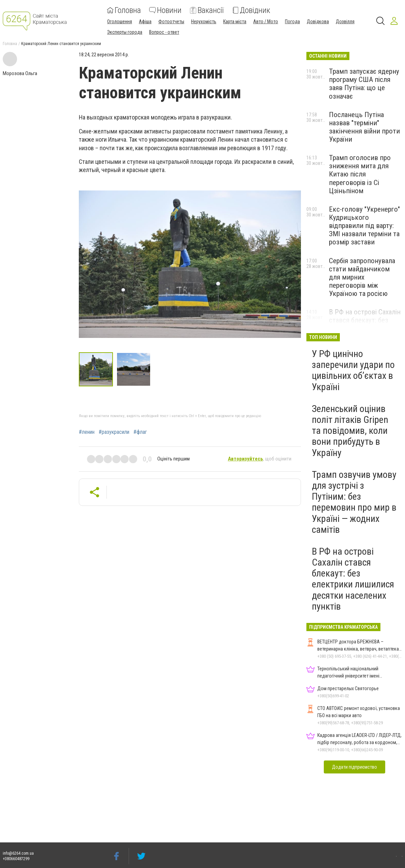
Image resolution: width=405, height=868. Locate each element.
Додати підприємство (355, 767)
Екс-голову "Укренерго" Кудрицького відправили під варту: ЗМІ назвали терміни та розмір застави (364, 226)
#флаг (140, 432)
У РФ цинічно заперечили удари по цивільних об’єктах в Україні (353, 370)
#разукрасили (114, 432)
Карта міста (235, 22)
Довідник (251, 10)
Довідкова (318, 22)
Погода (292, 22)
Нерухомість (204, 22)
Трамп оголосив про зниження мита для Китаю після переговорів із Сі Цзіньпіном (360, 174)
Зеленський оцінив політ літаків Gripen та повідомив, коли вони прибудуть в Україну (350, 431)
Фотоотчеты (171, 22)
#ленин (87, 432)
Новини (165, 10)
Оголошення (120, 22)
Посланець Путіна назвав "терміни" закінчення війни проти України (364, 127)
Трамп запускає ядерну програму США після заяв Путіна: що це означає (364, 84)
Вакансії (207, 10)
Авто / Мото (266, 22)
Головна (124, 10)
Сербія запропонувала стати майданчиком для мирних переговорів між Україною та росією (362, 277)
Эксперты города (125, 32)
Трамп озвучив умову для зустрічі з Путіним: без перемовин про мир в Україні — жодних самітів (354, 502)
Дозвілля (345, 22)
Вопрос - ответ (164, 32)
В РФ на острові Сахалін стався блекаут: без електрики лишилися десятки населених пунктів (353, 579)
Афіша (145, 22)
